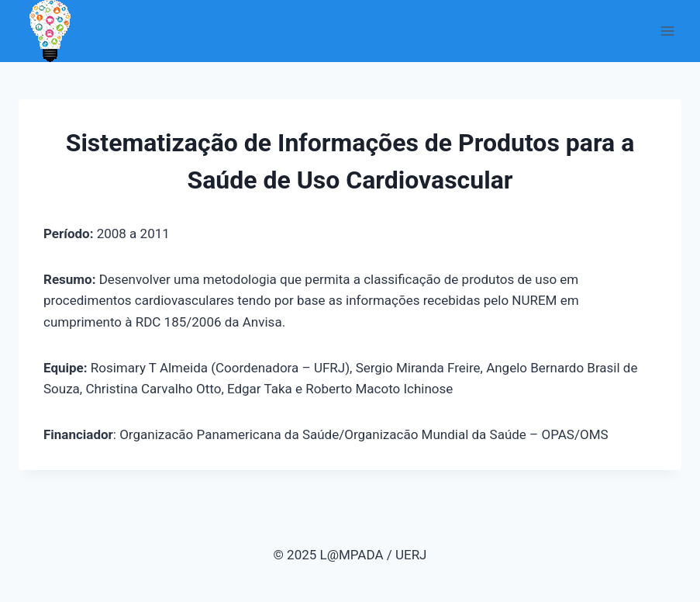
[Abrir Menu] (667, 31)
